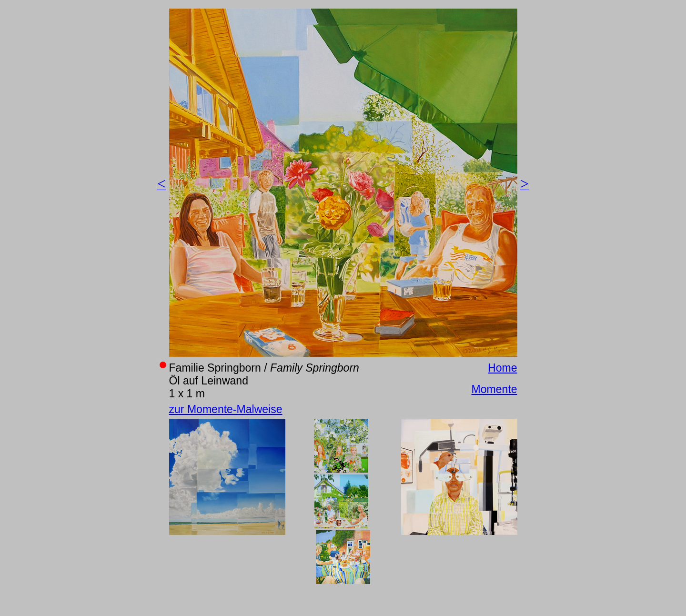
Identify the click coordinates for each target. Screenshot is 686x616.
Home (502, 368)
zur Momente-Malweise (226, 409)
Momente (494, 389)
